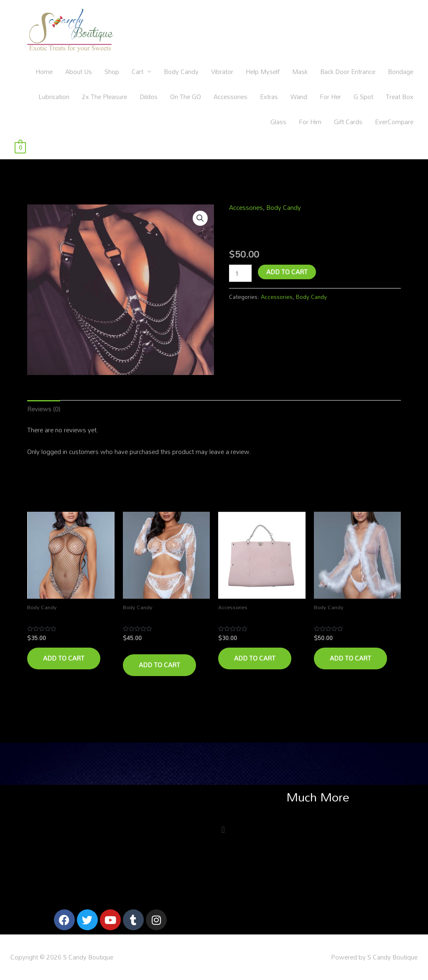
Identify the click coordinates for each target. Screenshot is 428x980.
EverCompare (394, 122)
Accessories (231, 97)
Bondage (401, 71)
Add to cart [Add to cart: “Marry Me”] (159, 665)
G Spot (363, 97)
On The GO (186, 97)
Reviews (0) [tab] (44, 409)
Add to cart (287, 272)
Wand (299, 97)
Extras (269, 97)
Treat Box (400, 97)
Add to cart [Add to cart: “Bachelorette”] (350, 658)
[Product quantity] (240, 273)
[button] (200, 218)
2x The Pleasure (104, 97)
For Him (310, 122)
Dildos (149, 97)
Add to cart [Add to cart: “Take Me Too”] (255, 658)
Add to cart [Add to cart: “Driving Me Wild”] (64, 658)
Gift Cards (348, 122)
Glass (278, 122)
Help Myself (263, 71)
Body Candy (181, 71)
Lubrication (54, 97)
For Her (330, 97)
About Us (79, 71)
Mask (300, 71)
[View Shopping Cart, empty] (20, 147)
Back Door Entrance (348, 71)
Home (44, 71)
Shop (112, 71)
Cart (138, 71)
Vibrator (222, 71)
